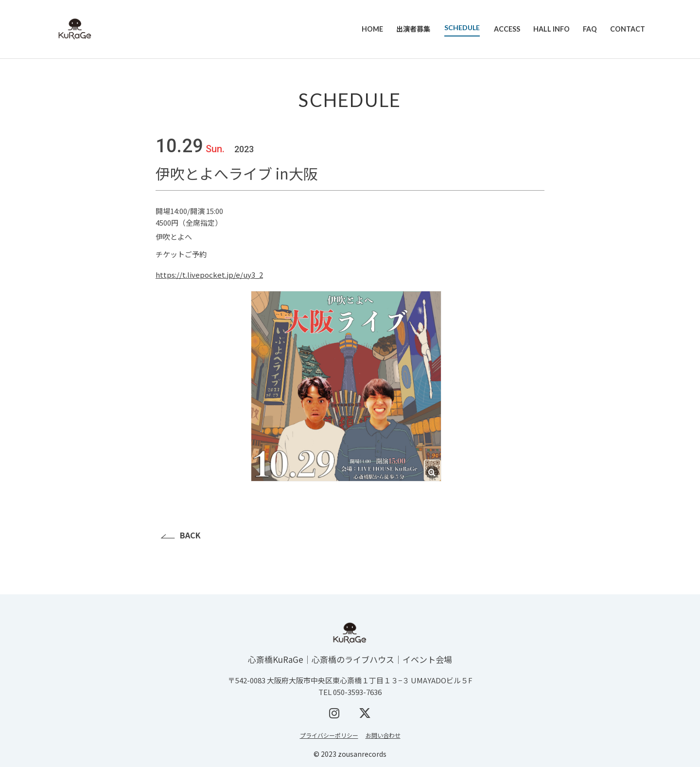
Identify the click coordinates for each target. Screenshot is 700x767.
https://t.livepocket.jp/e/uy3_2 (209, 275)
